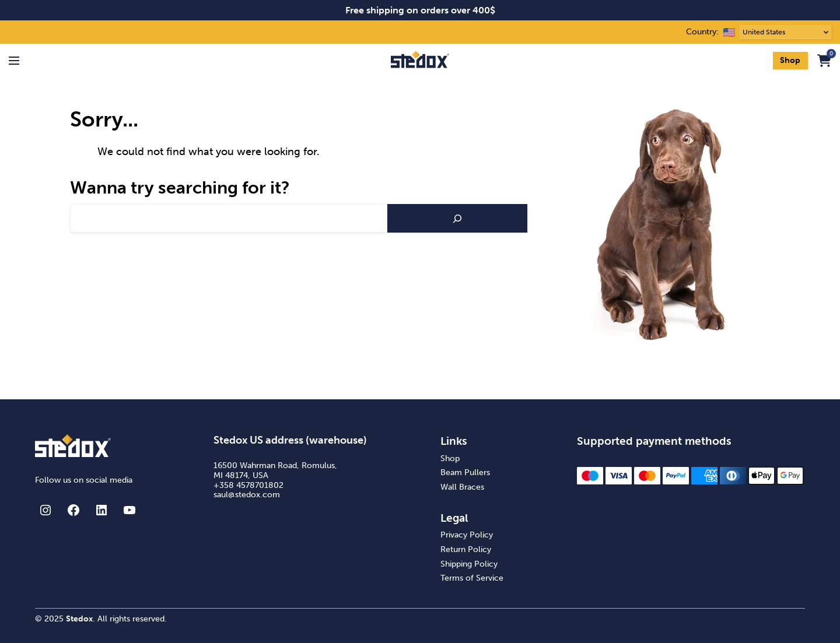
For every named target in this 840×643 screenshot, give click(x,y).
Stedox (79, 619)
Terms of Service (472, 578)
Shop (790, 60)
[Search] (457, 219)
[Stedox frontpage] (420, 61)
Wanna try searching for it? (180, 188)
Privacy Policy (467, 535)
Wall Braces (462, 487)
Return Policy (466, 549)
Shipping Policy (469, 564)
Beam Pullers (465, 472)
